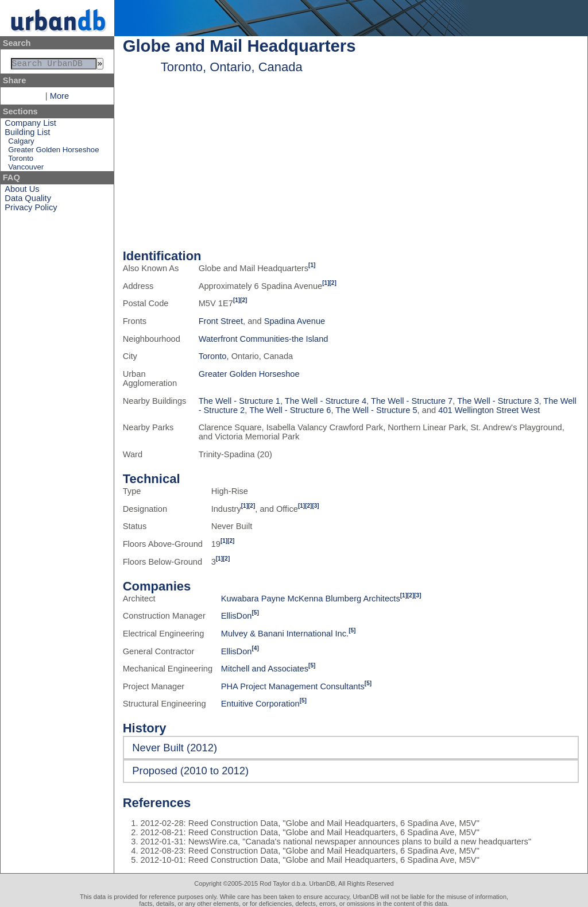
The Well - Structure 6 (290, 410)
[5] (256, 613)
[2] (333, 283)
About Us (22, 191)
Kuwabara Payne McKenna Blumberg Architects (311, 599)
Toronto (21, 161)
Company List (30, 125)
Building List (27, 134)
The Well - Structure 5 (376, 410)
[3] (315, 506)
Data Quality (28, 200)
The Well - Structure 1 (239, 401)
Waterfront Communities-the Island (264, 339)
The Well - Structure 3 (498, 401)
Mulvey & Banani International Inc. (285, 634)
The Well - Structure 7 (412, 401)
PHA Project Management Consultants (293, 686)
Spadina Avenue (295, 321)
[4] (256, 648)
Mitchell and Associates (265, 669)
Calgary (21, 143)
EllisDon (237, 616)
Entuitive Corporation (260, 704)
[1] (312, 265)
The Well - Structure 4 (326, 401)
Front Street (221, 321)
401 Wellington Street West (489, 410)
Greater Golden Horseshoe (53, 152)
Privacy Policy (31, 210)
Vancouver (26, 169)
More (59, 98)
